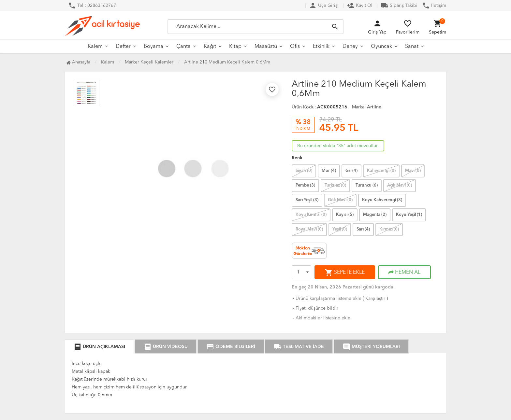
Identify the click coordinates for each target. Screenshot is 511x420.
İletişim (434, 6)
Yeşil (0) (340, 229)
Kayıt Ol (360, 6)
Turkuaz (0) (335, 185)
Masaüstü (266, 47)
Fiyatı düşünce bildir (315, 308)
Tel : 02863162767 (92, 6)
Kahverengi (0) (381, 171)
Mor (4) (329, 171)
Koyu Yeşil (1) (409, 215)
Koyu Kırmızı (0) (311, 215)
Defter (123, 47)
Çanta (183, 47)
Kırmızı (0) (389, 229)
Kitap (235, 47)
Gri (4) (351, 171)
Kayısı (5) (345, 215)
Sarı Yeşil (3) (307, 200)
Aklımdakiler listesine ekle (321, 318)
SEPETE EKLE (345, 273)
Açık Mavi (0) (400, 185)
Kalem (95, 47)
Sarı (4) (363, 229)
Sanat (412, 47)
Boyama (153, 47)
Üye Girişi (324, 6)
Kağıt (210, 47)
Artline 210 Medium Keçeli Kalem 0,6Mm (227, 62)
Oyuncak (381, 47)
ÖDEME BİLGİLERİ (231, 347)
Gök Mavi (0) (340, 200)
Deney (350, 47)
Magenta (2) (375, 215)
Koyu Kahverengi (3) (382, 200)
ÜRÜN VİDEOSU (166, 347)
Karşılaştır (375, 299)
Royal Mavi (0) (309, 229)
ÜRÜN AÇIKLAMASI (99, 347)
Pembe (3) (305, 185)
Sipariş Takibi (399, 6)
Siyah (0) (304, 171)
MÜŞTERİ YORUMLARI (371, 347)
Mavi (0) (413, 171)
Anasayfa (78, 62)
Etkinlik (321, 47)
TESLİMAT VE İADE (299, 347)
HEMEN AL (404, 273)
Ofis (295, 47)
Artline (374, 107)
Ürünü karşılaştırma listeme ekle (327, 299)
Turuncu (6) (367, 185)
